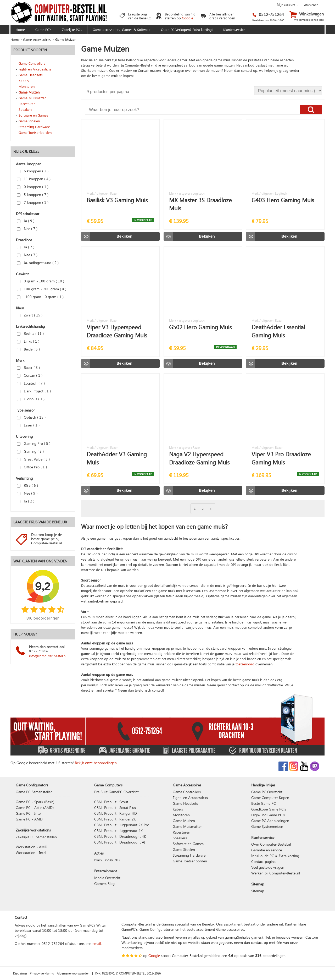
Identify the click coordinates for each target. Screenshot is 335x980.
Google (188, 18)
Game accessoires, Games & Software (122, 29)
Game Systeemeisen (267, 826)
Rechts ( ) (30, 333)
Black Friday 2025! (109, 860)
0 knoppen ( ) (33, 187)
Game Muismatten (32, 98)
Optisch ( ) (31, 417)
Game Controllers (32, 63)
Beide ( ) (28, 349)
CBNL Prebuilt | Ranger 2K (115, 819)
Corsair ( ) (30, 375)
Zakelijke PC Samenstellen (36, 837)
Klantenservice (234, 29)
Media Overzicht (107, 878)
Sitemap (258, 891)
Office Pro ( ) (32, 467)
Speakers (26, 109)
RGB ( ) (27, 485)
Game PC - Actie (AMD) (35, 807)
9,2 (43, 586)
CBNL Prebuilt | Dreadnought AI (120, 842)
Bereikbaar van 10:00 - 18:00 (268, 20)
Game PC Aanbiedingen (270, 821)
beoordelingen (274, 956)
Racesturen (27, 104)
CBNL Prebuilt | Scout (111, 802)
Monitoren (27, 86)
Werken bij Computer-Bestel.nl (276, 873)
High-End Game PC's (268, 815)
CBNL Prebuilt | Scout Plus (115, 807)
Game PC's (43, 29)
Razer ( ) (28, 367)
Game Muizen (29, 92)
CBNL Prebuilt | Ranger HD (116, 813)
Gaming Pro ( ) (34, 443)
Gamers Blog (104, 883)
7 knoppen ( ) (33, 202)
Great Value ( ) (33, 459)
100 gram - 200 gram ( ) (42, 289)
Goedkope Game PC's (269, 809)
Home (20, 29)
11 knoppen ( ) (34, 179)
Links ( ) (28, 341)
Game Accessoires (37, 39)
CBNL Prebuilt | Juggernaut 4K (118, 831)
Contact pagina (263, 861)
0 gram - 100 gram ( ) (41, 281)
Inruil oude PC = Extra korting (275, 856)
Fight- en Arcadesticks (35, 69)
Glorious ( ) (31, 399)
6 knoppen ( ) (33, 171)
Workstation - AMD (32, 847)
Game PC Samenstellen (34, 792)
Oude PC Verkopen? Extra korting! (187, 29)
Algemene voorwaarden (73, 973)
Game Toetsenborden (35, 132)
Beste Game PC (264, 803)
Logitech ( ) (31, 383)
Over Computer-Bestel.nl (271, 844)
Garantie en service (267, 850)
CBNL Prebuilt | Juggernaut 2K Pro (122, 825)
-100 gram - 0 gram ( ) (40, 297)
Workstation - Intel (31, 853)
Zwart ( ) (30, 315)
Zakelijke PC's (72, 29)
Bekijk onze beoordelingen (96, 763)
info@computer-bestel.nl (48, 656)
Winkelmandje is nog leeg (309, 20)
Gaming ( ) (30, 451)
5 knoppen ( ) (33, 195)
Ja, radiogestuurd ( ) (38, 263)
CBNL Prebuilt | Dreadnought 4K (120, 836)
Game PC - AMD (29, 819)
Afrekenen (311, 5)
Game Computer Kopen (270, 798)
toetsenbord (245, 664)
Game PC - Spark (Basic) (35, 802)
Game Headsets (31, 75)
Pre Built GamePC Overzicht (116, 792)
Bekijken (124, 236)
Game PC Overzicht (267, 792)
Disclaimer (20, 973)
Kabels (24, 81)
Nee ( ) (27, 229)
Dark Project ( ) (34, 391)
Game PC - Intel (29, 813)
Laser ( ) (28, 425)
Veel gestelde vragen (268, 867)
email (97, 943)
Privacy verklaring (42, 973)
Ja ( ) (26, 221)
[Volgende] (211, 509)
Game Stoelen (29, 121)
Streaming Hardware (34, 127)
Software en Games (33, 115)
